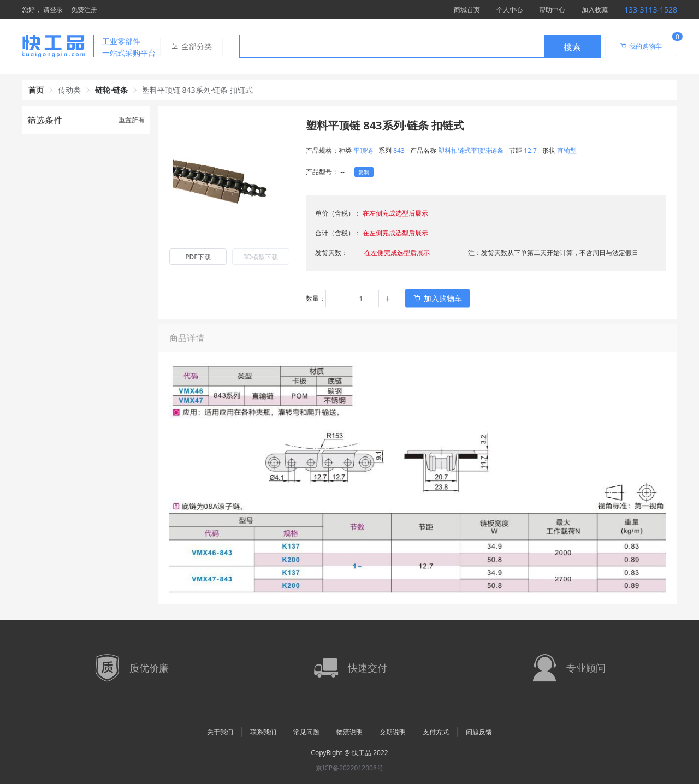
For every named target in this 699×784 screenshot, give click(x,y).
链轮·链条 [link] (111, 90)
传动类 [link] (69, 90)
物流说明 (349, 732)
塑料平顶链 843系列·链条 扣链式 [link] (197, 90)
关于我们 (220, 732)
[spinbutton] (361, 299)
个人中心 (510, 10)
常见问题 (306, 732)
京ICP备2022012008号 (349, 768)
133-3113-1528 (651, 10)
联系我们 (263, 732)
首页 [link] (36, 90)
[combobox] (420, 46)
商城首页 (467, 10)
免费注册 (84, 10)
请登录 (53, 10)
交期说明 (393, 732)
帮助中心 (552, 10)
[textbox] (392, 47)
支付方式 (436, 732)
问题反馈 (479, 732)
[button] (335, 299)
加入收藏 (595, 10)
